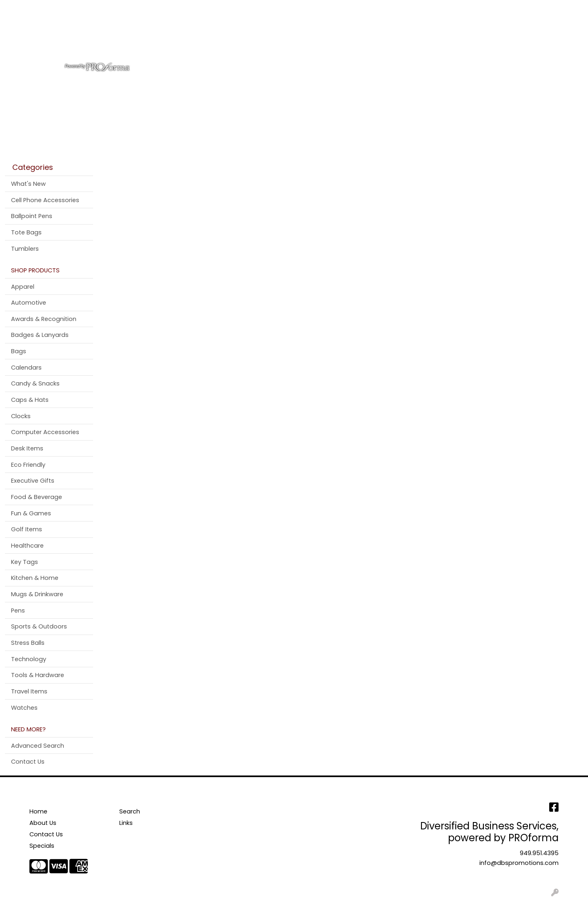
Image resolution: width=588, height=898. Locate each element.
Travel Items (29, 691)
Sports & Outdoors (39, 626)
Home (17, 9)
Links (126, 823)
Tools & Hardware (38, 675)
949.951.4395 (539, 853)
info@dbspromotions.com (519, 863)
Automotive (29, 303)
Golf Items (27, 529)
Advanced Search (38, 746)
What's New (28, 184)
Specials (42, 846)
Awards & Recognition (44, 319)
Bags (276, 36)
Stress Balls (28, 643)
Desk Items (27, 448)
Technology (29, 659)
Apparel (242, 36)
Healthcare (27, 546)
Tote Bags (26, 232)
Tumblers (25, 249)
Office (352, 36)
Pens (461, 36)
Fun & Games (31, 513)
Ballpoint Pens (32, 216)
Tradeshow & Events (408, 36)
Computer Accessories (45, 432)
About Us (47, 9)
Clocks (21, 416)
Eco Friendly (28, 465)
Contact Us (86, 9)
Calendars (26, 368)
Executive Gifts (33, 481)
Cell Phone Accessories (45, 200)
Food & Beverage (37, 497)
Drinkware (313, 36)
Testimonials (130, 9)
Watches (24, 708)
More (489, 36)
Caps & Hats (30, 400)
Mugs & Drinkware (37, 594)
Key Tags (24, 562)
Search (474, 9)
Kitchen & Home (35, 578)
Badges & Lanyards (40, 335)
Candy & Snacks (35, 383)
